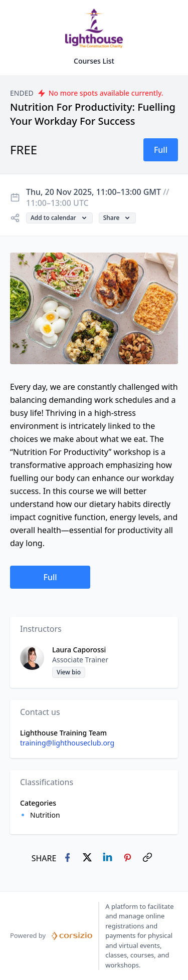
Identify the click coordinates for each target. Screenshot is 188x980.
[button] (161, 150)
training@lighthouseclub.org (67, 743)
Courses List (94, 61)
